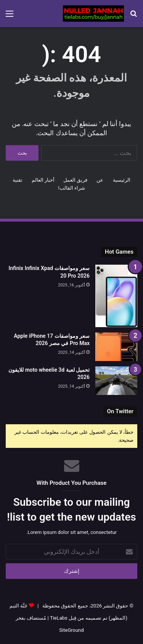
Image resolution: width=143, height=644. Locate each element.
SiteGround (71, 630)
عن (100, 180)
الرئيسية (122, 180)
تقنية (18, 180)
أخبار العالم (43, 180)
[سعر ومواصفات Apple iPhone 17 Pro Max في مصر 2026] (116, 347)
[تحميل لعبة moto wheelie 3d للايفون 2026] (116, 381)
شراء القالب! (71, 188)
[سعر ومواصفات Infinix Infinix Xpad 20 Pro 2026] (116, 296)
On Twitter (120, 411)
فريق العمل (75, 180)
